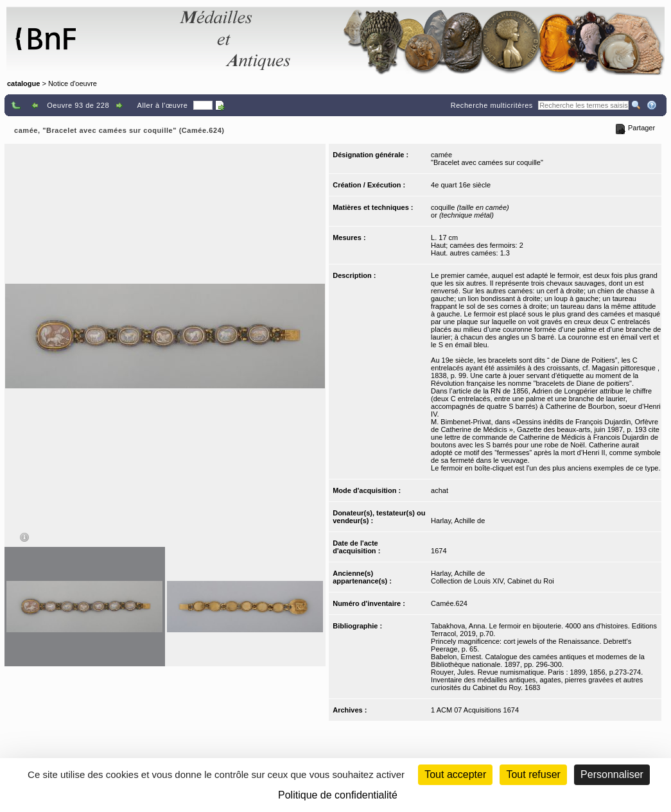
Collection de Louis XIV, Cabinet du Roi (492, 581)
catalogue (23, 83)
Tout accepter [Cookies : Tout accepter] (455, 774)
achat (440, 490)
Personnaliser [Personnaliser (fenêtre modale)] (612, 774)
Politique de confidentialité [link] (338, 795)
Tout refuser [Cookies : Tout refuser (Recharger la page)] (533, 774)
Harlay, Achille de (458, 521)
